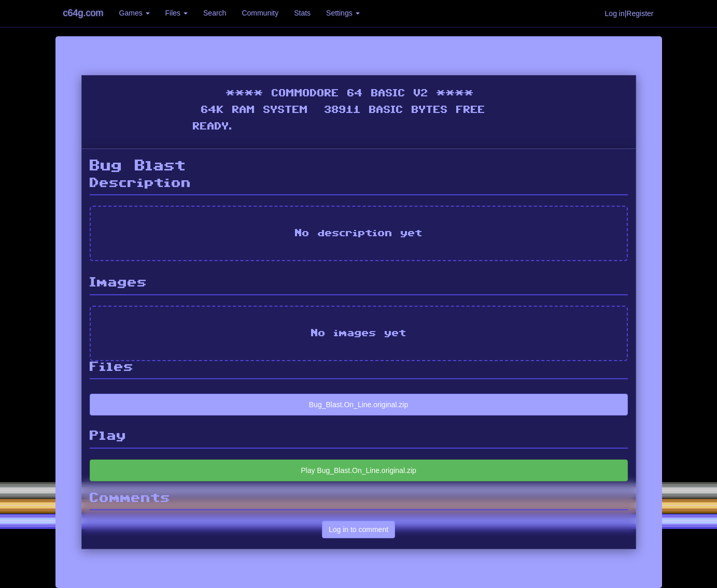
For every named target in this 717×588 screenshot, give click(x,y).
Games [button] (135, 13)
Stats (302, 13)
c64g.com (83, 13)
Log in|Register (629, 13)
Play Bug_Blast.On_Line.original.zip (358, 470)
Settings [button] (343, 13)
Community (260, 13)
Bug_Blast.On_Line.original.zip (358, 405)
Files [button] (177, 13)
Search (215, 13)
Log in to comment (358, 529)
